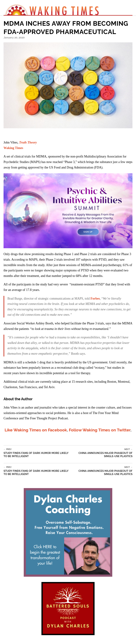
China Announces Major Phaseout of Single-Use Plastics (102, 453)
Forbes (95, 299)
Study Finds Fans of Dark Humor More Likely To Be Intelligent (37, 453)
